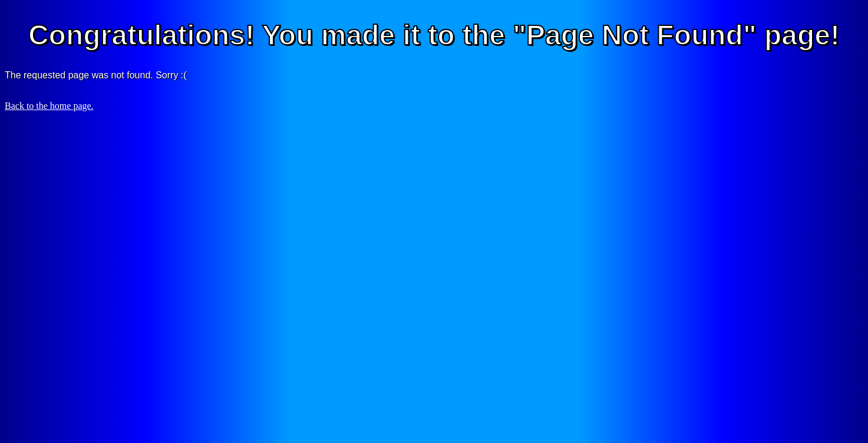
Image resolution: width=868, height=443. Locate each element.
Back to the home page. (49, 106)
